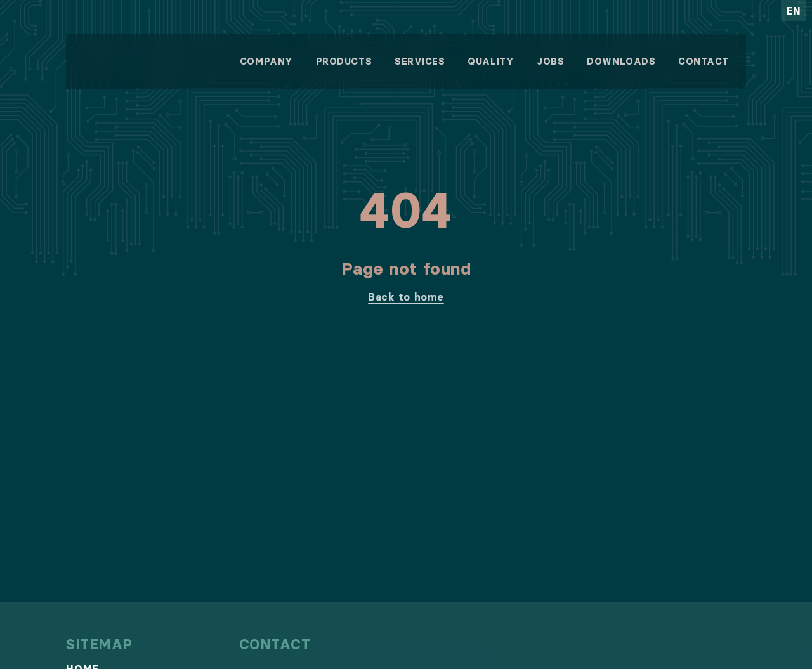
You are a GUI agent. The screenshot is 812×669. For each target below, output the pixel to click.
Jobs (550, 62)
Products (344, 62)
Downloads (621, 62)
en (794, 11)
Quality (491, 62)
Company (266, 62)
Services (420, 62)
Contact (704, 62)
